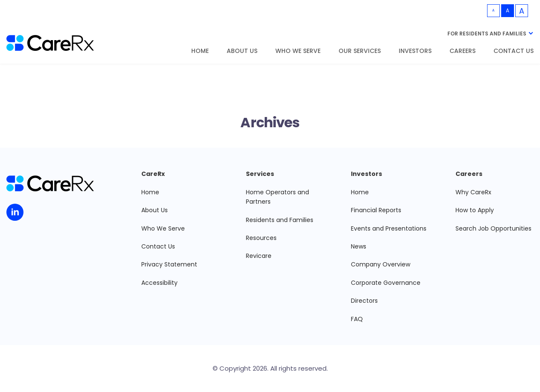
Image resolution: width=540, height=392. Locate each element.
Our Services (360, 51)
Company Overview (381, 264)
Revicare (259, 256)
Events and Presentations (389, 228)
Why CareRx (473, 192)
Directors (364, 301)
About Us (242, 51)
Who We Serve (298, 51)
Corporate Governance (386, 283)
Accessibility (159, 283)
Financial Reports (376, 210)
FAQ (357, 319)
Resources (261, 238)
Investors (415, 51)
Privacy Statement (169, 264)
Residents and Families (280, 220)
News (359, 246)
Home (200, 51)
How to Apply (475, 210)
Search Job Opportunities (493, 228)
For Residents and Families (487, 34)
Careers (463, 51)
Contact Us (514, 51)
